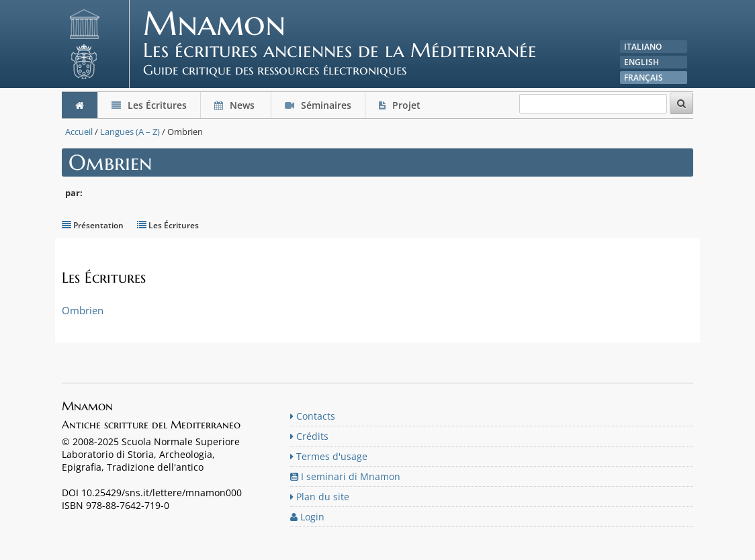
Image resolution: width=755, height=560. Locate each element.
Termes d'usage (329, 456)
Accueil (79, 132)
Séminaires (318, 105)
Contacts (313, 416)
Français (643, 78)
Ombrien (83, 310)
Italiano (643, 47)
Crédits (309, 436)
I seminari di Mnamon (345, 476)
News (236, 105)
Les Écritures (149, 105)
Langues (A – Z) (130, 132)
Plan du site (320, 497)
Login (307, 517)
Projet (401, 105)
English (641, 62)
